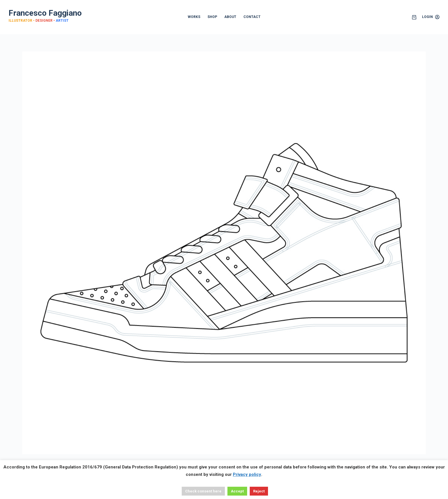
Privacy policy (247, 474)
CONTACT (252, 17)
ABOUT (230, 17)
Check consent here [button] (203, 491)
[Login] (431, 17)
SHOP (212, 17)
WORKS (194, 17)
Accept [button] (237, 491)
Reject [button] (259, 491)
